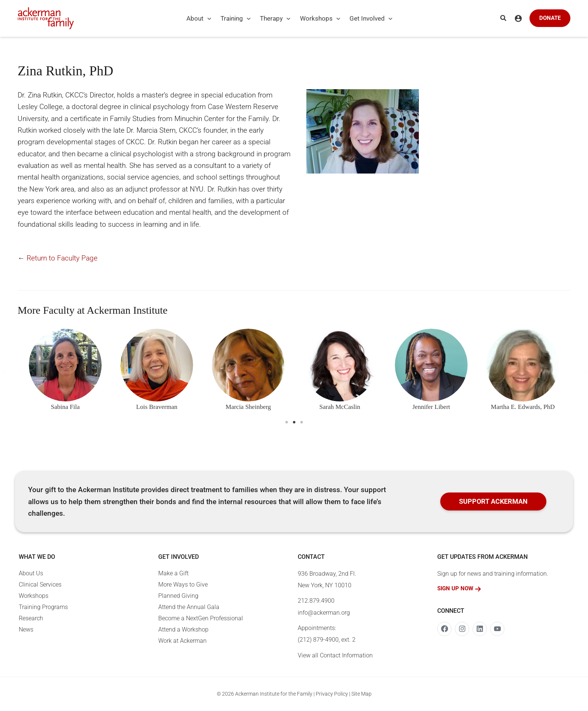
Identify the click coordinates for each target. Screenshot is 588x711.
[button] (203, 18)
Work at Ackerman (182, 641)
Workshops (34, 596)
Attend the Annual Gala (189, 607)
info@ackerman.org (324, 613)
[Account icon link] (518, 18)
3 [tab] (301, 422)
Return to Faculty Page (62, 258)
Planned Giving (178, 596)
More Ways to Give (183, 585)
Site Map (361, 694)
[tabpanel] (65, 372)
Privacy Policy (332, 694)
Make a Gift (173, 573)
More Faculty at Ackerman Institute (93, 310)
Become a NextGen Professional (201, 618)
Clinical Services (40, 585)
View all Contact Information (335, 655)
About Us (31, 573)
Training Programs (43, 607)
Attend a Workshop (183, 629)
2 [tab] (294, 422)
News (26, 629)
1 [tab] (286, 422)
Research (31, 618)
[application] (207, 18)
